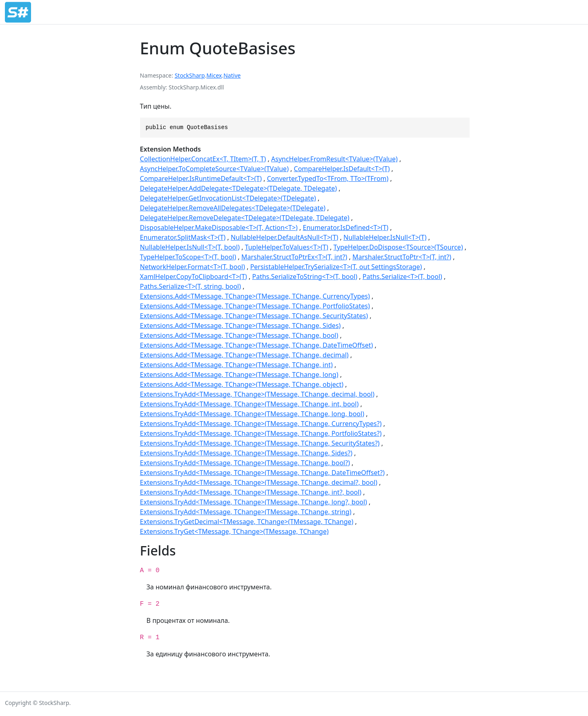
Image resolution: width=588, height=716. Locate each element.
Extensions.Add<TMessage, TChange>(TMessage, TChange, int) (236, 365)
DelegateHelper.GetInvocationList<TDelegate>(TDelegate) (228, 198)
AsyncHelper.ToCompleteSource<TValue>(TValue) (214, 169)
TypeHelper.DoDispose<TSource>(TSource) (398, 247)
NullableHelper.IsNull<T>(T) (385, 237)
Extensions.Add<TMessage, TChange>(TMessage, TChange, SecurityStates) (254, 316)
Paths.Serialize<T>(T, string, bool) (190, 286)
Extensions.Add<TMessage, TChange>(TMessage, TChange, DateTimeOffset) (257, 345)
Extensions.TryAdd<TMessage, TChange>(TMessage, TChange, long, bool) (252, 414)
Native (232, 75)
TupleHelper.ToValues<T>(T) (287, 247)
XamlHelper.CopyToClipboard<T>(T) (194, 277)
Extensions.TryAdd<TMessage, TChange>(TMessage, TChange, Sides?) (246, 453)
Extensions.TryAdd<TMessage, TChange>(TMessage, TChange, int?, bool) (251, 492)
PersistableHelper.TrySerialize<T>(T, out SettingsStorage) (336, 267)
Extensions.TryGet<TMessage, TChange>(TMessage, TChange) (234, 531)
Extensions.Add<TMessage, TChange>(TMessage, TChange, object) (242, 384)
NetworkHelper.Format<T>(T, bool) (193, 267)
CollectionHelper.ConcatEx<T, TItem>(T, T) (203, 159)
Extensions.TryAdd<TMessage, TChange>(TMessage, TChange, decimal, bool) (257, 394)
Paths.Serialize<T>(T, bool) (402, 277)
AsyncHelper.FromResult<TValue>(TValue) (334, 159)
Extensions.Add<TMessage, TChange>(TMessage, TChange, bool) (239, 335)
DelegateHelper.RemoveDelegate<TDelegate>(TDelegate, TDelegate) (245, 218)
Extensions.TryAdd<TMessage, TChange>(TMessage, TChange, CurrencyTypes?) (261, 424)
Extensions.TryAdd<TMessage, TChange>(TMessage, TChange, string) (246, 512)
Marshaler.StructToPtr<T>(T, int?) (402, 257)
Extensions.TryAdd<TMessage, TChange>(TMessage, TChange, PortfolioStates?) (261, 433)
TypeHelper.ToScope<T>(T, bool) (188, 257)
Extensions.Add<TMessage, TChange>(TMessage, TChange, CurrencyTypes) (255, 296)
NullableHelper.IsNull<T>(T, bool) (190, 247)
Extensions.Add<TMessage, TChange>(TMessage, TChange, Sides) (241, 326)
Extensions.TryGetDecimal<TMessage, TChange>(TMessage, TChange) (247, 522)
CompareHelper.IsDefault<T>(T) (342, 169)
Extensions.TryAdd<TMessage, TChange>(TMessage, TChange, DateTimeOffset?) (262, 473)
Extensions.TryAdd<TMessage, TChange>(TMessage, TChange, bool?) (245, 463)
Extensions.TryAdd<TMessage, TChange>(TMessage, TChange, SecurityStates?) (260, 443)
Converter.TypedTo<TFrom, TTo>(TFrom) (328, 178)
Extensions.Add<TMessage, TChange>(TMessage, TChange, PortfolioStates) (255, 306)
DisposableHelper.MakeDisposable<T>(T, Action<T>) (219, 228)
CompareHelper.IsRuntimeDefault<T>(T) (201, 178)
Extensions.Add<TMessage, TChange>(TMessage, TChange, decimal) (244, 355)
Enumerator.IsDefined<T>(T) (346, 228)
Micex (214, 75)
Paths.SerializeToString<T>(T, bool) (305, 277)
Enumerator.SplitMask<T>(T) (183, 237)
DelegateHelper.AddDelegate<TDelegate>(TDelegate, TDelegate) (239, 188)
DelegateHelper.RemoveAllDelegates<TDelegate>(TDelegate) (233, 208)
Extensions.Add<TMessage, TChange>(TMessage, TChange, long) (239, 375)
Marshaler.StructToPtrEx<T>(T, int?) (294, 257)
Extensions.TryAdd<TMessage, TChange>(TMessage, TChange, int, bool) (249, 404)
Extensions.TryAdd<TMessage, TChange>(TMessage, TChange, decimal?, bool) (259, 482)
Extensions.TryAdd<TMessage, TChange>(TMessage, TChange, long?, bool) (254, 502)
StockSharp (190, 75)
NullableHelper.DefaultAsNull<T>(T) (284, 237)
